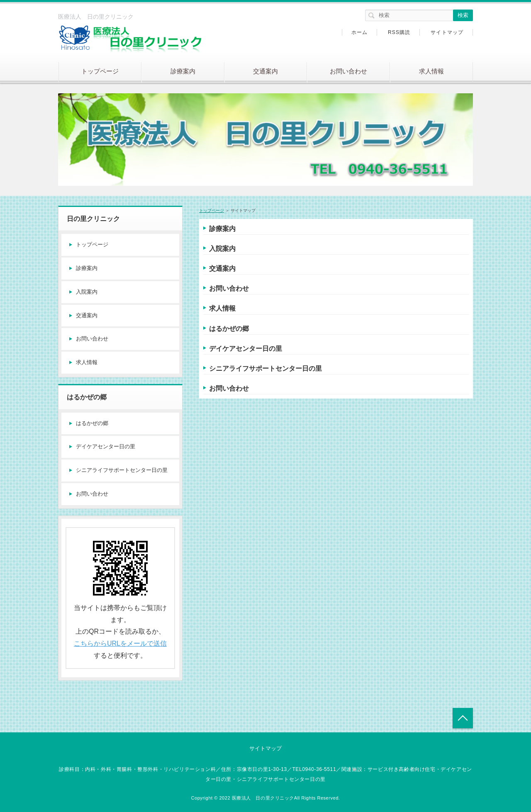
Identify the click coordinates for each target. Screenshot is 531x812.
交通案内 (265, 71)
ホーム (360, 32)
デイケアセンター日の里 (246, 349)
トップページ (100, 71)
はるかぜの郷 (229, 329)
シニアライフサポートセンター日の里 (265, 368)
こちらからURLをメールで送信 (120, 643)
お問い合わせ (348, 71)
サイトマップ (447, 32)
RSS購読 (399, 32)
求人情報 (431, 71)
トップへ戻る (463, 718)
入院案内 (222, 249)
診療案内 (183, 71)
